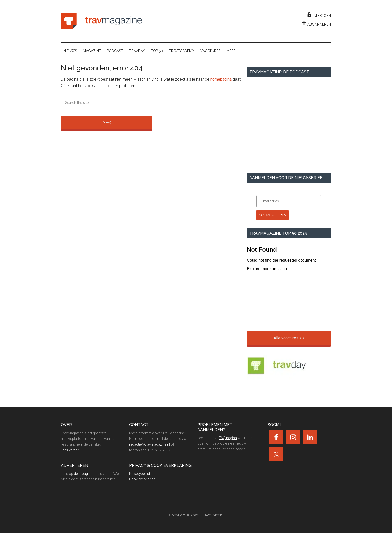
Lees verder (70, 450)
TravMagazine (101, 21)
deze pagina (83, 474)
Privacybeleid (140, 474)
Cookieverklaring (142, 479)
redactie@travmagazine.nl (150, 444)
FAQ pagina (228, 438)
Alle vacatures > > (289, 338)
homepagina (221, 79)
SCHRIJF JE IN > (273, 215)
